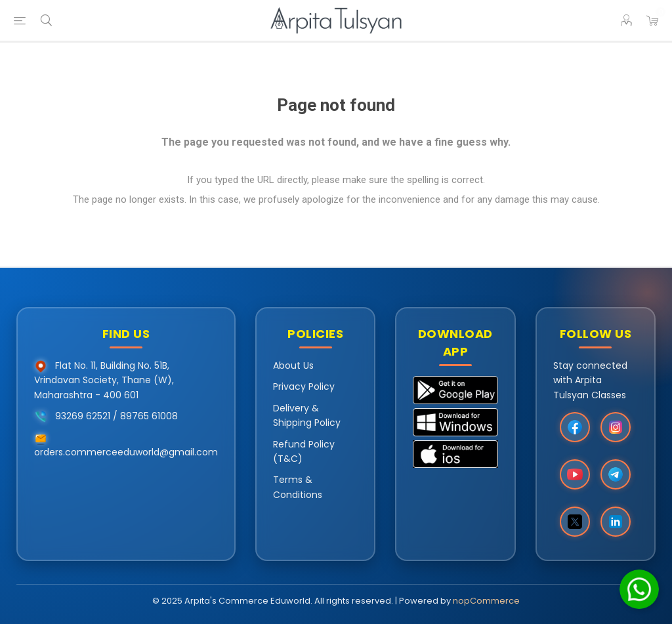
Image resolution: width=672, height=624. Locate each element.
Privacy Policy (304, 386)
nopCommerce (486, 601)
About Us (293, 365)
